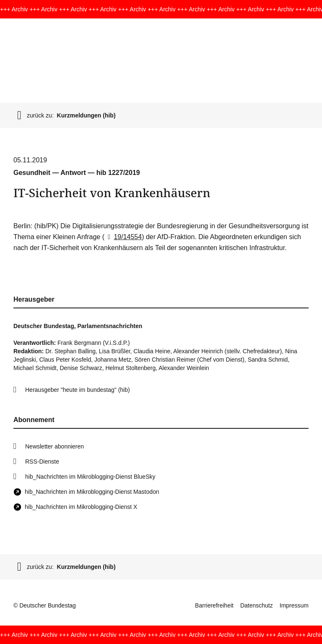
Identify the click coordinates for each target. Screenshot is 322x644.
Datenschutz (257, 605)
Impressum (294, 605)
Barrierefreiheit (214, 605)
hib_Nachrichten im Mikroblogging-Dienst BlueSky (90, 477)
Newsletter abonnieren (55, 446)
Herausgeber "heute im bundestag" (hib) (78, 390)
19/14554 (123, 237)
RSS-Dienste (42, 461)
